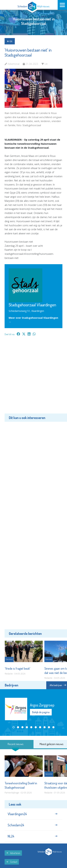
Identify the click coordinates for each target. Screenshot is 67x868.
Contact (12, 862)
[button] (14, 727)
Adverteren (13, 853)
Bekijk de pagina (41, 712)
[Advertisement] (33, 377)
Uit (10, 41)
